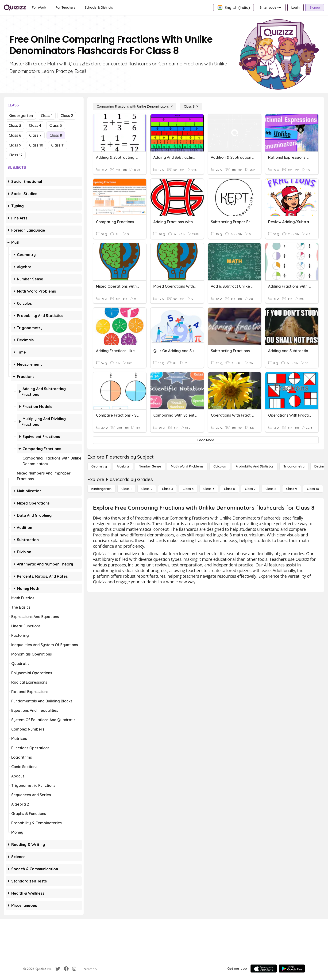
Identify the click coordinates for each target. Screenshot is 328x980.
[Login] (295, 8)
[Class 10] (313, 489)
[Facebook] (66, 969)
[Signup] (315, 8)
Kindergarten (21, 116)
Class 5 (56, 125)
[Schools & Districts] (99, 8)
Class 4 (35, 125)
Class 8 (56, 135)
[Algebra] (123, 466)
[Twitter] (58, 969)
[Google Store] (292, 969)
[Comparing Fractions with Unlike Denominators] (135, 106)
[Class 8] (191, 106)
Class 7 (35, 135)
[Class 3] (167, 489)
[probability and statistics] (255, 466)
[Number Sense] (150, 466)
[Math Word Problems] (187, 466)
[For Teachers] (66, 8)
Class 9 (15, 145)
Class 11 (58, 145)
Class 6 (15, 135)
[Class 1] (126, 489)
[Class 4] (188, 489)
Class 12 (16, 155)
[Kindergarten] (101, 489)
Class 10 (36, 145)
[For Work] (39, 8)
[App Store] (264, 969)
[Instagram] (74, 969)
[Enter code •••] (270, 8)
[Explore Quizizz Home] (15, 8)
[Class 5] (209, 489)
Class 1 (47, 116)
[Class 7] (250, 489)
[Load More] (206, 440)
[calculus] (220, 466)
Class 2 (67, 116)
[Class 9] (292, 489)
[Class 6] (229, 489)
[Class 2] (147, 489)
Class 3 (15, 125)
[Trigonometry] (294, 466)
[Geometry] (99, 466)
